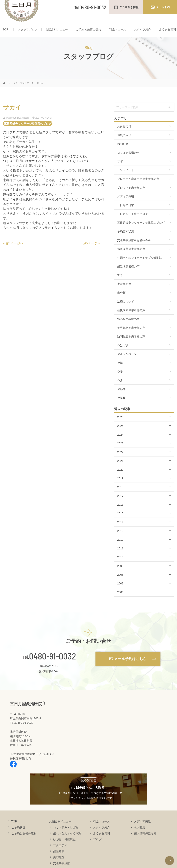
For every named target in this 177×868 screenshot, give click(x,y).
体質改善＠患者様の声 (131, 257)
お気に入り (124, 143)
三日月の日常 (126, 213)
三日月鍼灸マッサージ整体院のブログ (28, 131)
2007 (120, 591)
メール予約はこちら (130, 666)
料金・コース (118, 29)
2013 (120, 539)
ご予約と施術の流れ (88, 29)
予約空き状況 (126, 239)
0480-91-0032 (53, 664)
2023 (120, 451)
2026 (120, 425)
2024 (120, 442)
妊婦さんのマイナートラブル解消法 (140, 265)
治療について (126, 309)
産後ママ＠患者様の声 (131, 318)
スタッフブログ (28, 29)
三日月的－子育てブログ (133, 222)
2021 (120, 469)
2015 (120, 521)
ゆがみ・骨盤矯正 (64, 847)
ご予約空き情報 (129, 7)
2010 (120, 565)
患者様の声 (124, 292)
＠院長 (121, 406)
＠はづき (123, 353)
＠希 (120, 379)
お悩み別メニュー (57, 29)
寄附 (120, 283)
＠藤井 (121, 397)
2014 (120, 530)
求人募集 (140, 835)
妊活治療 (59, 859)
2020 (120, 477)
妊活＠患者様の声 (128, 274)
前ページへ (15, 251)
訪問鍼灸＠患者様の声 (131, 344)
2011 (120, 556)
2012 (120, 547)
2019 (120, 486)
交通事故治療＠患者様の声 (134, 248)
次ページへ (92, 251)
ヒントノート (126, 178)
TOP (5, 29)
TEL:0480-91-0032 (22, 730)
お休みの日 (124, 134)
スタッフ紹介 (143, 29)
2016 (120, 512)
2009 (120, 574)
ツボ (120, 169)
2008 (120, 582)
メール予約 (163, 7)
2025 (120, 434)
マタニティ (60, 853)
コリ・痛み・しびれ (66, 835)
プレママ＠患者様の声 (131, 195)
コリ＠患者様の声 (128, 160)
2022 (120, 460)
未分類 (121, 300)
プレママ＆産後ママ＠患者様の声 (138, 187)
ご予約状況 (18, 835)
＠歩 (120, 388)
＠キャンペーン (127, 362)
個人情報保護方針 (145, 841)
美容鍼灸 (59, 865)
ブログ (97, 847)
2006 (120, 600)
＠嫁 (120, 371)
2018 (120, 495)
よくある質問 (167, 29)
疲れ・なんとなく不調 (67, 841)
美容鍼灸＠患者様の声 (131, 335)
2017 (120, 504)
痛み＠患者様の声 (128, 327)
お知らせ (123, 152)
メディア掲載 (126, 204)
